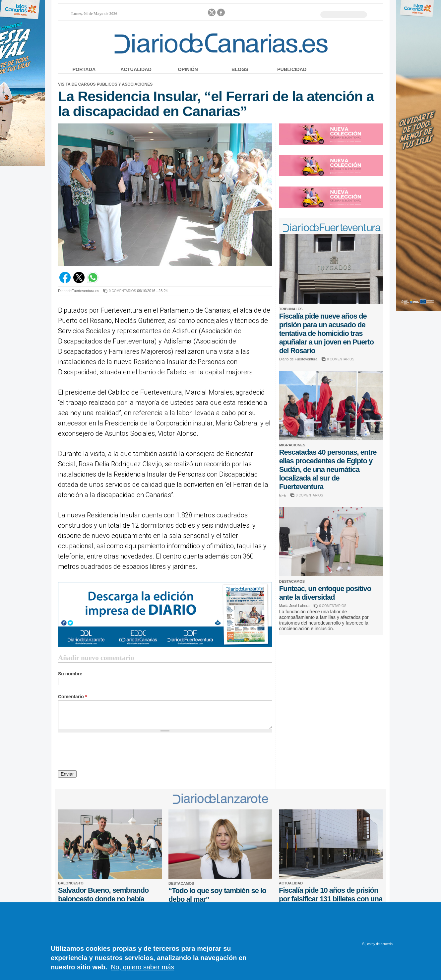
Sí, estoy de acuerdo (377, 944)
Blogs (240, 69)
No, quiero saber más (142, 967)
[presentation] (108, 752)
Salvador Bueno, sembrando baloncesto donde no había (103, 895)
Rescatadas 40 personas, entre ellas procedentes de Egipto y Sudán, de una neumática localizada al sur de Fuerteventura (328, 469)
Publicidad (292, 69)
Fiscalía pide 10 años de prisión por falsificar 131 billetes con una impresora (331, 899)
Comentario (72, 697)
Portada (84, 69)
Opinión (188, 69)
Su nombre (70, 674)
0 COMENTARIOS (122, 291)
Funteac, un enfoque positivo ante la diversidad (325, 593)
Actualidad (136, 69)
